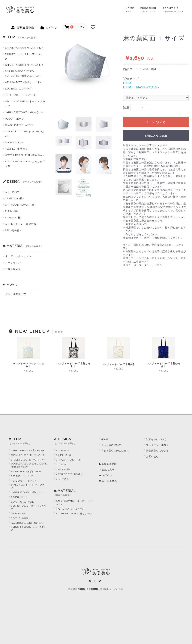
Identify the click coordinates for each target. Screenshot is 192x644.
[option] (86, 63)
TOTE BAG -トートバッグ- (21, 95)
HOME (130, 10)
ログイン (105, 475)
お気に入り (107, 470)
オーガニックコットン (18, 256)
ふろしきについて (111, 445)
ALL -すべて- (13, 192)
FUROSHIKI (148, 10)
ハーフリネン (13, 263)
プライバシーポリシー (159, 445)
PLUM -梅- (12, 211)
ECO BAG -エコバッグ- (19, 89)
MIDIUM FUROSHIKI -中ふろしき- (24, 56)
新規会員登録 (108, 464)
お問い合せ (152, 456)
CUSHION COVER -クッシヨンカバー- (25, 134)
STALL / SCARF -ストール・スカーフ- (25, 104)
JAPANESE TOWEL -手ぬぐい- (24, 112)
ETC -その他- (13, 230)
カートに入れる (156, 122)
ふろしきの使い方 (16, 294)
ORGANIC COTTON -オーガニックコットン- (74, 503)
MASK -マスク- (14, 142)
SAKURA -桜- (13, 218)
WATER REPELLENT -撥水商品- (24, 155)
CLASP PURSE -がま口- (20, 125)
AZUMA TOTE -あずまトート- (23, 82)
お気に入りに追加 (156, 136)
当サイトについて (156, 439)
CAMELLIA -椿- (14, 198)
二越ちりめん (13, 269)
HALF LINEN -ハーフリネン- (71, 509)
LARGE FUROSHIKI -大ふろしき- (25, 48)
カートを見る (108, 481)
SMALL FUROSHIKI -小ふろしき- (25, 65)
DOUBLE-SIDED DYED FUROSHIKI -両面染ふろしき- (23, 74)
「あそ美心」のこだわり (115, 451)
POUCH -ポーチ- (15, 119)
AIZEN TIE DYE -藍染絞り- (21, 224)
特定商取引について (157, 451)
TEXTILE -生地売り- (17, 149)
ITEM (127, 83)
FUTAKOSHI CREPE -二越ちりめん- (74, 514)
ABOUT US (173, 10)
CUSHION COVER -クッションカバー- (28, 507)
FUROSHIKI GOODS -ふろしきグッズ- (25, 164)
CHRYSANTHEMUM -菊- (20, 205)
